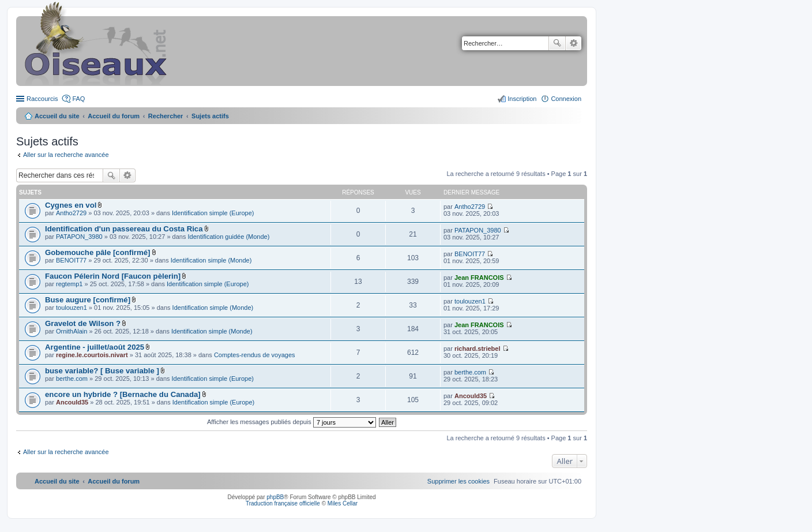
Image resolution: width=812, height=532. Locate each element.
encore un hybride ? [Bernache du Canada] (123, 394)
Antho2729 (71, 213)
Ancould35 (72, 402)
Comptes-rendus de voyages (255, 355)
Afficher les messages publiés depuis (292, 422)
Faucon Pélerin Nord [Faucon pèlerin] (113, 276)
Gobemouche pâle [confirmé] (97, 252)
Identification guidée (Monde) (229, 237)
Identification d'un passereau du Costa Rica (124, 229)
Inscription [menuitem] (522, 99)
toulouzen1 (72, 308)
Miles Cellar (343, 503)
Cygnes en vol (71, 205)
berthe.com (72, 379)
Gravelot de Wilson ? (83, 323)
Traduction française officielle (283, 503)
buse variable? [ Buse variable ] (102, 371)
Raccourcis (42, 99)
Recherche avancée (574, 43)
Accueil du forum (114, 116)
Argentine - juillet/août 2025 (95, 347)
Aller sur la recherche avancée (66, 155)
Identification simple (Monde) (211, 260)
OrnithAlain (72, 331)
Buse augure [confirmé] (88, 300)
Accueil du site (57, 116)
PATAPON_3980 (79, 237)
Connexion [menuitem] (566, 99)
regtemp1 (69, 284)
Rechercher (557, 43)
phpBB (275, 497)
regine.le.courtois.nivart (92, 355)
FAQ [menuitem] (78, 99)
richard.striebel (477, 349)
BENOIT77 (71, 260)
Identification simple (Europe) (213, 213)
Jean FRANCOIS (479, 278)
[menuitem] (458, 481)
